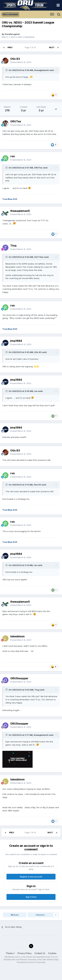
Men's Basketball (26, 37)
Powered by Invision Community (31, 962)
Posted (21, 62)
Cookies (52, 953)
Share (15, 915)
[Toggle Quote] (7, 70)
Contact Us (40, 953)
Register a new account (31, 877)
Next (52, 47)
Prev (10, 47)
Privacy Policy (25, 953)
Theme (10, 953)
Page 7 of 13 (31, 47)
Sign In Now (31, 897)
